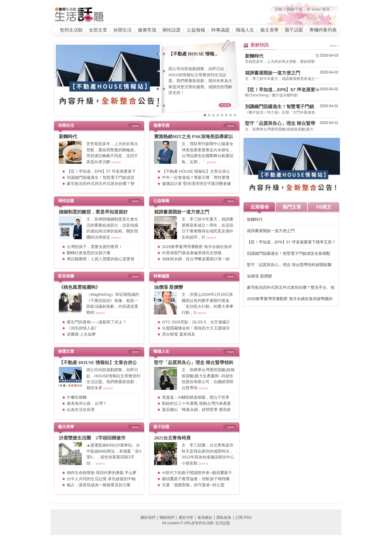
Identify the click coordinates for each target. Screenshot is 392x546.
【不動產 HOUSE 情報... (193, 54)
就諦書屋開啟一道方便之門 (182, 212)
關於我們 (148, 518)
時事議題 (221, 30)
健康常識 (147, 30)
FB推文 (324, 207)
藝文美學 (269, 30)
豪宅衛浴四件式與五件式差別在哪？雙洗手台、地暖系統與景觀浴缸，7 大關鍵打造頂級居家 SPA (291, 288)
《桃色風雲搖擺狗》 (79, 287)
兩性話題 (171, 30)
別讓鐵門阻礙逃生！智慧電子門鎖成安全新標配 (279, 107)
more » (334, 45)
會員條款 (205, 518)
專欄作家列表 (323, 30)
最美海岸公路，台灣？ (87, 403)
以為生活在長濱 (81, 410)
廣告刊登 (186, 518)
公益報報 (196, 30)
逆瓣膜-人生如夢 (81, 334)
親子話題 (294, 30)
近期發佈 (260, 207)
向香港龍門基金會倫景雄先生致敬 (192, 253)
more (136, 126)
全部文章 (98, 30)
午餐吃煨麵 (77, 397)
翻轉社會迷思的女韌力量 (89, 253)
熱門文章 (292, 207)
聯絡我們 (167, 518)
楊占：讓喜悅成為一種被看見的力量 (99, 485)
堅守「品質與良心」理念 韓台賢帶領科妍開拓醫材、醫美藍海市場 (280, 123)
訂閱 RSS (243, 518)
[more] (116, 162)
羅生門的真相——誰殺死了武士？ (97, 322)
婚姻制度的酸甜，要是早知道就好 (93, 212)
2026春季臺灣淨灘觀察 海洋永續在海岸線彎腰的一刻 (290, 299)
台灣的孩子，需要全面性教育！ (95, 247)
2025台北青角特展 (172, 438)
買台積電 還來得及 (179, 334)
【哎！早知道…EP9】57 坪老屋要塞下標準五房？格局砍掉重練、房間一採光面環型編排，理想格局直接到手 (280, 90)
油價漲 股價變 (168, 287)
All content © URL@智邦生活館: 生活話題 (196, 523)
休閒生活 (123, 30)
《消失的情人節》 (83, 328)
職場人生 (245, 30)
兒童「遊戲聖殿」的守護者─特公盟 (193, 485)
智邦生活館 (71, 30)
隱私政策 (224, 518)
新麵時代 (68, 137)
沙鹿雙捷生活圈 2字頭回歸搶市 (92, 438)
